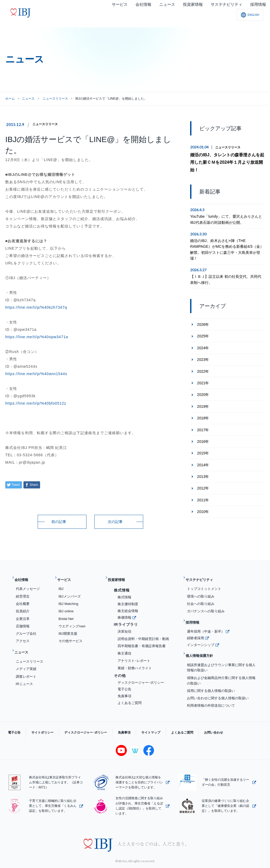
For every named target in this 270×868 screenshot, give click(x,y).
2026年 (203, 315)
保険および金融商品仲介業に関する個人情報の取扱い (221, 668)
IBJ (61, 585)
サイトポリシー (35, 722)
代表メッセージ (28, 585)
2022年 (203, 362)
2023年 (203, 350)
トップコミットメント (204, 585)
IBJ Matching (68, 600)
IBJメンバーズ (70, 592)
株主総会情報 (128, 607)
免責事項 (124, 692)
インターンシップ (201, 636)
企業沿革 (23, 615)
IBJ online (66, 607)
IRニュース (24, 675)
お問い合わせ (179, 722)
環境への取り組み (201, 592)
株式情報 (124, 593)
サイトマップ (127, 722)
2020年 (203, 385)
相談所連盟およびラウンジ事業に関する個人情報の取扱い (221, 655)
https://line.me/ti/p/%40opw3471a (37, 337)
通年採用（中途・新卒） (206, 623)
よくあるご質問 (130, 699)
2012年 (203, 479)
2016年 (203, 432)
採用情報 (195, 616)
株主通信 (124, 649)
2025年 (203, 327)
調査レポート (26, 668)
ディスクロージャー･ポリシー (141, 678)
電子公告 (124, 685)
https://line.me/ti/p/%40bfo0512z (36, 403)
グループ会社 (26, 629)
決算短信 (124, 627)
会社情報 (24, 578)
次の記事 (115, 522)
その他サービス (71, 637)
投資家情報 (119, 578)
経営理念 (23, 592)
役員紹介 (23, 607)
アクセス (23, 637)
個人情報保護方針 (203, 645)
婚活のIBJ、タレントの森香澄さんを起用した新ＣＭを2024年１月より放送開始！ (226, 158)
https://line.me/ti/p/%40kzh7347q (36, 307)
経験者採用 (196, 630)
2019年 (203, 397)
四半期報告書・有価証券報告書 (142, 642)
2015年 (203, 444)
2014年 (203, 455)
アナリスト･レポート (134, 656)
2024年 (203, 338)
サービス (66, 578)
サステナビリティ (203, 578)
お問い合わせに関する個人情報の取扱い (218, 686)
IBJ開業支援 (68, 629)
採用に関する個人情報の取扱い (211, 678)
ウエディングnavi (72, 622)
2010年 (203, 502)
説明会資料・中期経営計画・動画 (143, 635)
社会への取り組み (201, 600)
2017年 (203, 420)
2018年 (203, 409)
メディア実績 (26, 661)
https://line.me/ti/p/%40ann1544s (36, 374)
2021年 (203, 374)
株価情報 (124, 613)
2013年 (203, 467)
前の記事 (59, 522)
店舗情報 (23, 622)
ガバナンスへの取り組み (206, 607)
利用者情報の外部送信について (211, 693)
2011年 (203, 491)
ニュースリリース (47, 124)
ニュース (28, 99)
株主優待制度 (128, 600)
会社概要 (23, 600)
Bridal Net (66, 615)
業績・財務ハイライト (135, 664)
